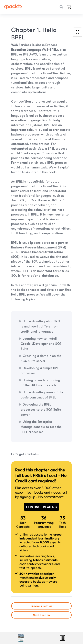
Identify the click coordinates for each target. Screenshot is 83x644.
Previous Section (41, 606)
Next (41, 615)
